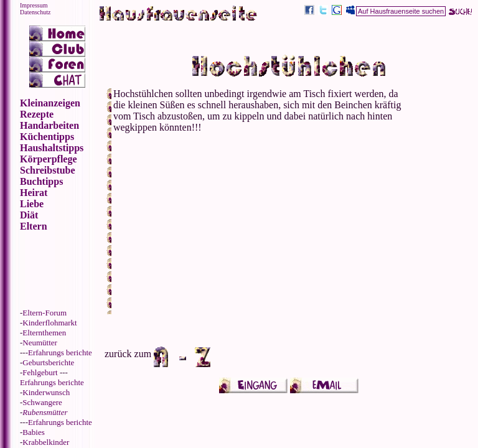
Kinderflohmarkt (49, 323)
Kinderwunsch (46, 392)
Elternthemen (44, 333)
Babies (33, 432)
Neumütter (40, 343)
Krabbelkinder (46, 442)
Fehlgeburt (40, 372)
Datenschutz (35, 12)
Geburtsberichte (48, 362)
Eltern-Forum (45, 313)
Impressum (34, 5)
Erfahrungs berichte (60, 352)
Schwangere (42, 402)
